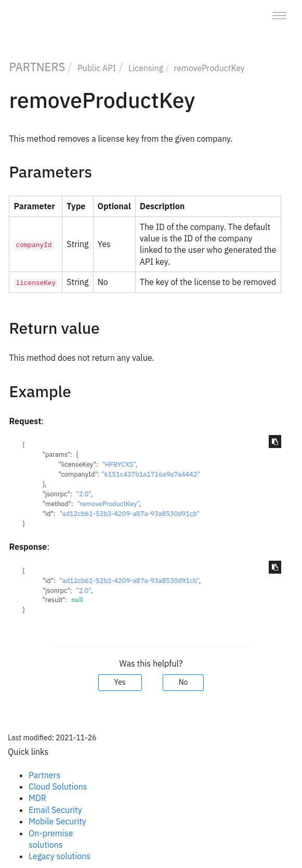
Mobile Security (57, 821)
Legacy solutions (60, 856)
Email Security (55, 810)
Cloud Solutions (58, 786)
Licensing (146, 68)
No (183, 682)
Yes (120, 682)
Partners (44, 775)
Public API (97, 68)
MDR (37, 798)
